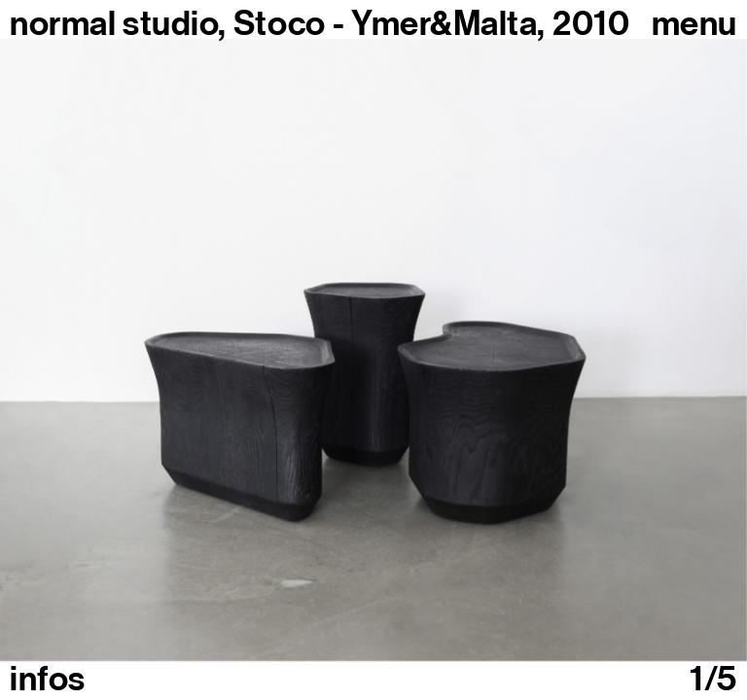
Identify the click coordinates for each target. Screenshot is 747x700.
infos (48, 679)
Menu (694, 23)
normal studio (114, 23)
